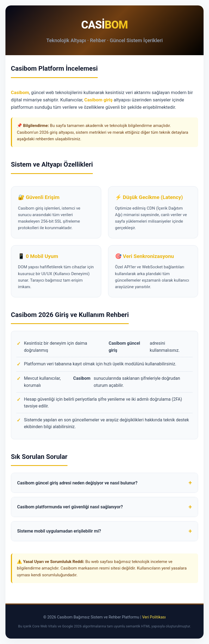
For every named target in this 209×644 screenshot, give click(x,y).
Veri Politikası (154, 617)
